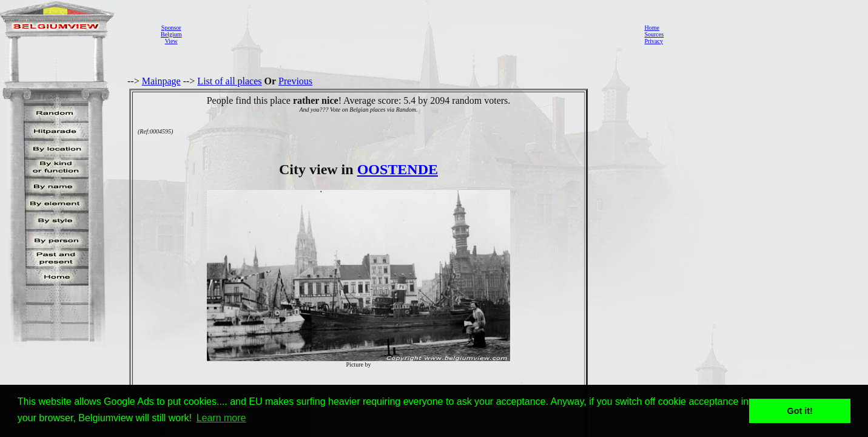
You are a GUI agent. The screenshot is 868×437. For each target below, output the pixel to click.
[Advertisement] (409, 34)
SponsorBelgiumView (171, 34)
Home (651, 28)
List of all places (229, 81)
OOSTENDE (398, 169)
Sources (654, 34)
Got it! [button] (800, 411)
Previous (295, 81)
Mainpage (161, 81)
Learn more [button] (221, 418)
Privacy (654, 41)
